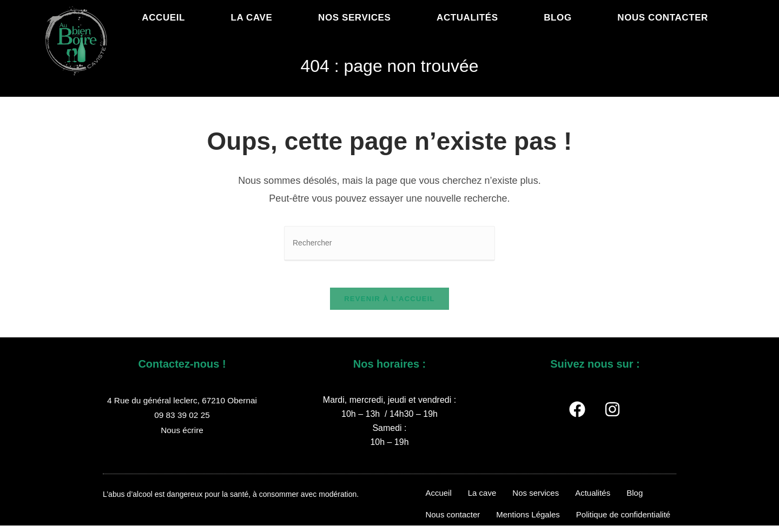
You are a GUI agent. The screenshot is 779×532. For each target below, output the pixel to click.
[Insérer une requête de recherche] (389, 244)
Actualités (593, 500)
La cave (482, 500)
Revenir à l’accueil (389, 305)
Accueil (438, 500)
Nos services (536, 500)
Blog (635, 500)
